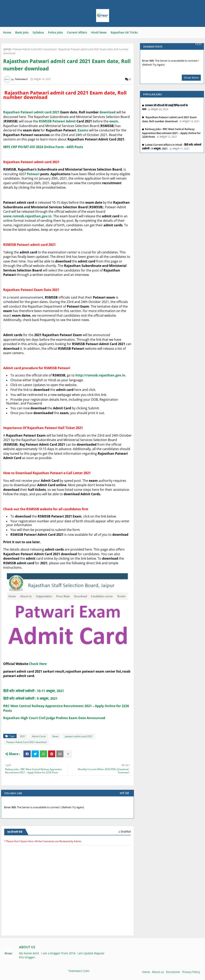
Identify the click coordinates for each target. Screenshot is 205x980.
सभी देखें (124, 793)
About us (158, 972)
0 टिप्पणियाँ (125, 832)
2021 (23, 736)
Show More (191, 78)
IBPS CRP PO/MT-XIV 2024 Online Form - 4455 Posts (43, 147)
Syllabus (38, 32)
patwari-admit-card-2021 (79, 736)
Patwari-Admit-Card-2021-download (34, 49)
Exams (83, 130)
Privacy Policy (191, 972)
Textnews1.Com (79, 971)
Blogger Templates (33, 971)
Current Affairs (77, 32)
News (55, 736)
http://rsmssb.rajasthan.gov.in (100, 375)
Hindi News (99, 32)
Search (200, 34)
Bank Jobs (22, 32)
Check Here (38, 664)
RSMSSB (45, 121)
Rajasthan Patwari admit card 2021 (31, 112)
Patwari (59, 121)
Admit (71, 121)
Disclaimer (173, 972)
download (108, 112)
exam (114, 121)
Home (7, 32)
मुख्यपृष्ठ (7, 49)
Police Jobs (55, 32)
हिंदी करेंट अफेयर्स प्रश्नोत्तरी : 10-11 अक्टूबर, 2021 (34, 691)
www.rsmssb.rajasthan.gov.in (27, 216)
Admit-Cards (39, 736)
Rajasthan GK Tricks (124, 32)
